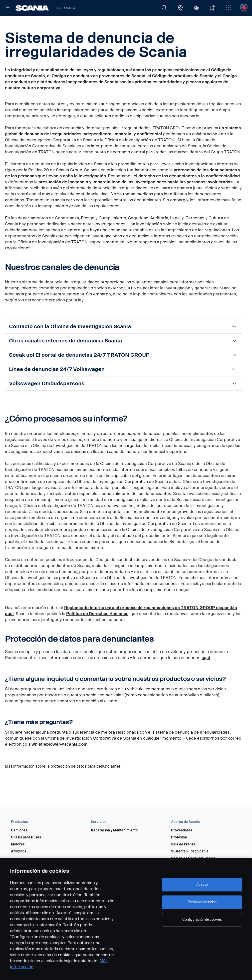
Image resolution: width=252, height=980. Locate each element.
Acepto (202, 885)
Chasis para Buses (26, 853)
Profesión (179, 853)
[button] (228, 8)
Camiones (19, 846)
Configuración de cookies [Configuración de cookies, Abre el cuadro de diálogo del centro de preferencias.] (202, 920)
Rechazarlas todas (202, 902)
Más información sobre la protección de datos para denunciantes (63, 782)
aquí (206, 674)
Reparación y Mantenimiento (114, 846)
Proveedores (182, 846)
